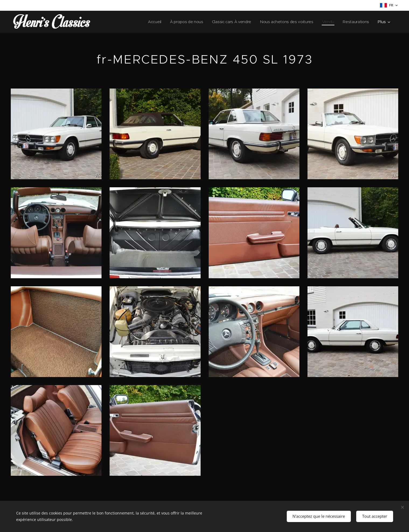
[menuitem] (149, 22)
